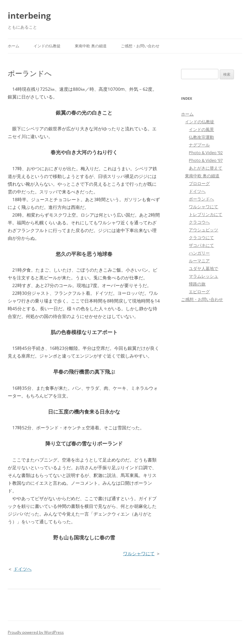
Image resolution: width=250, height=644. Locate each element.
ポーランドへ (201, 199)
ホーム (14, 46)
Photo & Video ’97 (206, 160)
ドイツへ (23, 569)
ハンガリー (199, 253)
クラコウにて (201, 238)
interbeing (29, 15)
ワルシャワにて (139, 553)
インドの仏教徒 (47, 46)
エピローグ (199, 292)
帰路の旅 (197, 284)
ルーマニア (199, 261)
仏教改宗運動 (201, 137)
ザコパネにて (201, 245)
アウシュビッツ (203, 230)
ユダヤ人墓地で (203, 268)
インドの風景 (201, 129)
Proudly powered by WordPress (36, 632)
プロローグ (199, 183)
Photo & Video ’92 (206, 153)
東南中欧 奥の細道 (91, 46)
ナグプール (199, 145)
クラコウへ (199, 222)
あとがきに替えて (206, 168)
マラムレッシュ (203, 276)
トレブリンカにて (206, 214)
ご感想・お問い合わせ (140, 46)
